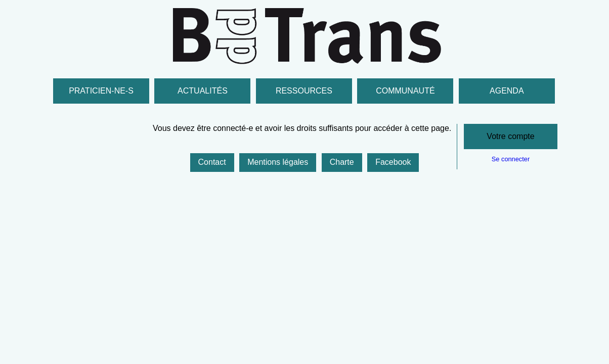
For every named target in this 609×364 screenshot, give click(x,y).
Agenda (507, 91)
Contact (212, 162)
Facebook (393, 162)
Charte (342, 162)
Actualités (203, 91)
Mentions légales (278, 162)
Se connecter (511, 159)
